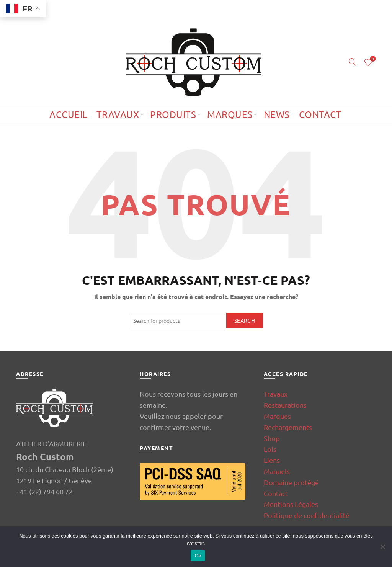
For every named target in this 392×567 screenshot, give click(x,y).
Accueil (68, 114)
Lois (270, 449)
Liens (272, 460)
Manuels (277, 471)
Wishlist (372, 59)
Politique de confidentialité (307, 515)
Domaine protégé (291, 482)
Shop (272, 438)
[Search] (353, 62)
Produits (173, 114)
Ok (198, 556)
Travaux (118, 114)
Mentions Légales (291, 504)
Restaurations (285, 405)
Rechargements (288, 427)
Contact (320, 114)
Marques (230, 114)
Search (245, 320)
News (277, 114)
